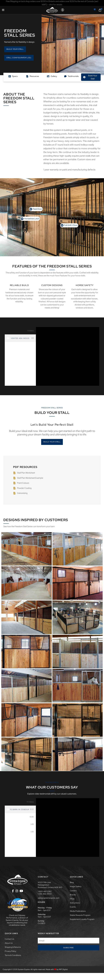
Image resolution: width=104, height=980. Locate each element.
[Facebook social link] (13, 891)
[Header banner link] (52, 3)
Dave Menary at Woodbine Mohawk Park (19, 817)
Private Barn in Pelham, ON (20, 824)
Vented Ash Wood (20, 338)
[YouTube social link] (21, 891)
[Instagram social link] (17, 891)
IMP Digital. (63, 969)
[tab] (20, 338)
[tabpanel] (68, 356)
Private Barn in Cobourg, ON (19, 809)
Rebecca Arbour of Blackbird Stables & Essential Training (20, 832)
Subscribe (69, 948)
